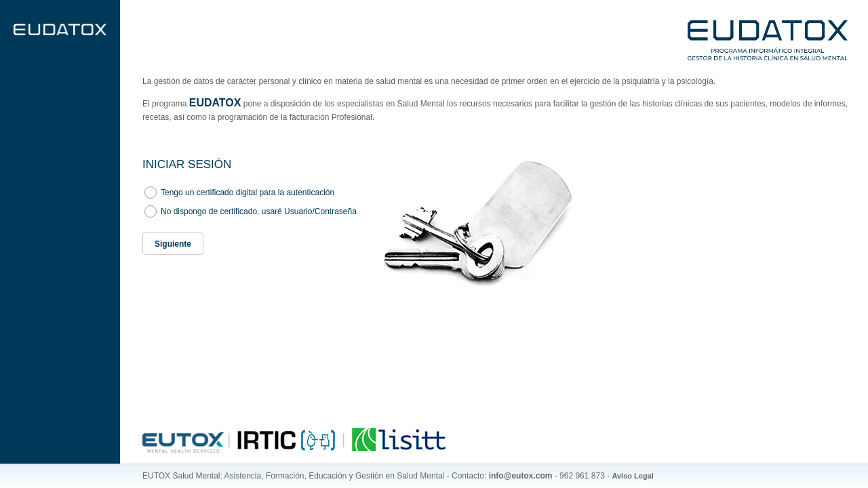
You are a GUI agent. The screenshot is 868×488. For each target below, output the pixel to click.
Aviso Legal (632, 476)
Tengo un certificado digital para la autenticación (248, 192)
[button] (173, 244)
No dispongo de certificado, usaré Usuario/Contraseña (259, 211)
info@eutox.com (521, 476)
